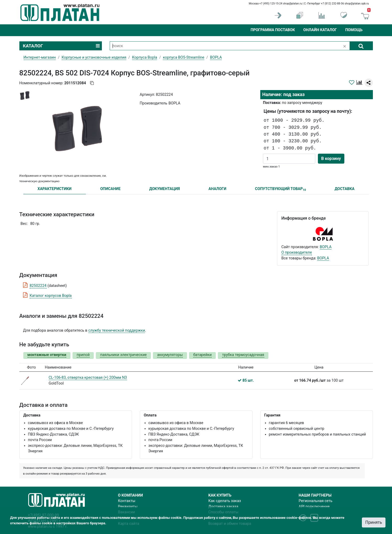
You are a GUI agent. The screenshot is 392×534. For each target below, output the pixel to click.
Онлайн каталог (320, 30)
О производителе (297, 252)
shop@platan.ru (293, 4)
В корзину (331, 158)
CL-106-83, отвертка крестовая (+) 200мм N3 (88, 378)
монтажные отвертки (47, 355)
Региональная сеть (316, 501)
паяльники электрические (123, 355)
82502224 (38, 286)
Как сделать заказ (225, 501)
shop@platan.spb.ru (357, 4)
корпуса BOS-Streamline (184, 57)
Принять (374, 522)
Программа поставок (273, 30)
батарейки (202, 355)
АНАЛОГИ (217, 189)
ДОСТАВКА (345, 189)
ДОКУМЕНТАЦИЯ (165, 189)
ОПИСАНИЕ (111, 189)
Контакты (127, 501)
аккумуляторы (170, 355)
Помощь (354, 30)
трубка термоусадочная (243, 355)
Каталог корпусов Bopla (51, 296)
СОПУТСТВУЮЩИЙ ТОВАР (281, 189)
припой (83, 355)
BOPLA (326, 247)
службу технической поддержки (117, 330)
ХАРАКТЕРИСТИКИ (54, 189)
